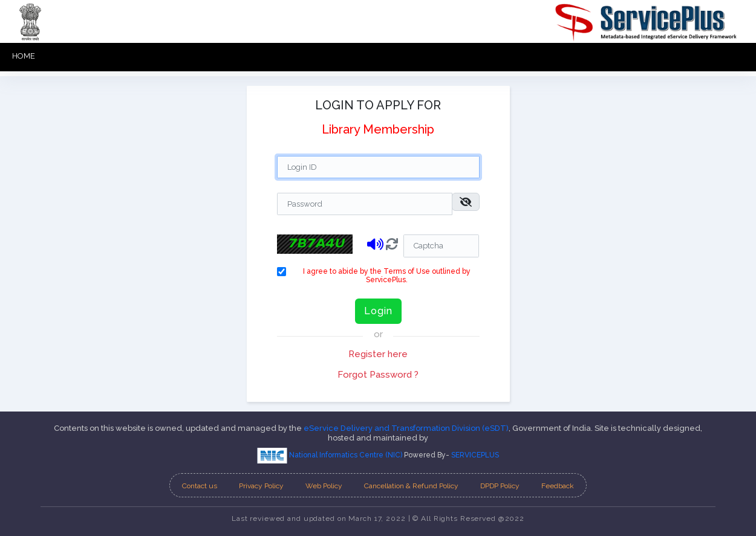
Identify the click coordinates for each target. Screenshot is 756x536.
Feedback (558, 486)
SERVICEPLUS (475, 455)
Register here (378, 354)
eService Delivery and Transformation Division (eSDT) (406, 428)
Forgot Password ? (378, 375)
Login (378, 311)
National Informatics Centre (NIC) (331, 455)
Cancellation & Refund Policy (411, 486)
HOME (24, 56)
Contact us (200, 486)
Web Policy (324, 486)
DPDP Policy (500, 486)
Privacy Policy (261, 486)
